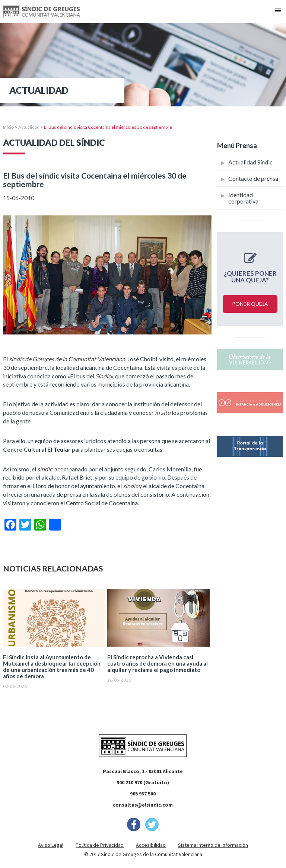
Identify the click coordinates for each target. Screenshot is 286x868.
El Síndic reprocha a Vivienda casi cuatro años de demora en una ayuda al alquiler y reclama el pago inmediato (158, 664)
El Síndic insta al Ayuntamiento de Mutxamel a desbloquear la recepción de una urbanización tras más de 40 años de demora (52, 667)
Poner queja (250, 304)
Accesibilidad (151, 845)
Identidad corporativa (243, 198)
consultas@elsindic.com (143, 805)
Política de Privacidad (100, 845)
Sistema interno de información (213, 845)
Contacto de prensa (253, 178)
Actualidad (29, 127)
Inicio (8, 127)
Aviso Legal (51, 845)
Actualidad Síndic (250, 162)
